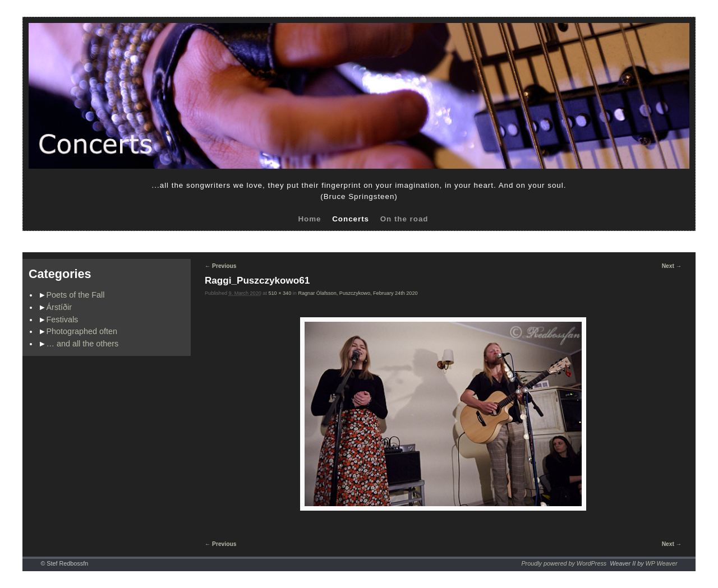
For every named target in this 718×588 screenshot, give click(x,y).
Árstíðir (59, 307)
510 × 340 (280, 293)
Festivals (63, 320)
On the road (404, 219)
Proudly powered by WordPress (564, 563)
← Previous (220, 266)
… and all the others (83, 344)
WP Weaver (662, 563)
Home (309, 219)
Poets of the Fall (76, 295)
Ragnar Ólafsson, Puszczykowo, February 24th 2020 (358, 293)
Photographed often (82, 331)
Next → (672, 266)
